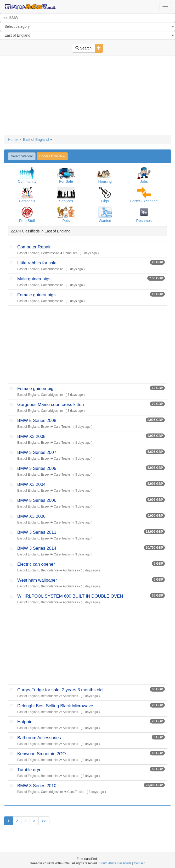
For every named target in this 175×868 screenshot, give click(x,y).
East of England (38, 140)
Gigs (105, 201)
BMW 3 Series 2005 (37, 468)
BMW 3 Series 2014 (37, 548)
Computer (70, 253)
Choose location (52, 156)
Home (13, 140)
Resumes (144, 221)
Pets (66, 221)
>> (44, 821)
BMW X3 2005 (31, 436)
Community (27, 181)
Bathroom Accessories (39, 738)
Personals (27, 201)
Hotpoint (26, 722)
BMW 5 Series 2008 (37, 421)
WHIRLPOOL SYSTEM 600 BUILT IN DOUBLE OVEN (70, 596)
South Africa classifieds (115, 863)
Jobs (144, 181)
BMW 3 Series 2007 (37, 452)
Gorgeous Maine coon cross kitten (51, 405)
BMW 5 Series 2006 (37, 500)
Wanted (105, 221)
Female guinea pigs (36, 295)
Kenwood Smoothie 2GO (42, 754)
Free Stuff (27, 221)
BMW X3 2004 (31, 484)
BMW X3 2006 (31, 516)
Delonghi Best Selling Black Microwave (55, 706)
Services (66, 201)
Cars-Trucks (62, 427)
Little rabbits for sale (37, 263)
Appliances (70, 570)
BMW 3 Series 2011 (37, 532)
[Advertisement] (88, 96)
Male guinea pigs (34, 279)
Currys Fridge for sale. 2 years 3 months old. (61, 690)
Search (83, 48)
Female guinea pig (35, 389)
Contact (139, 863)
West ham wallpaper (37, 580)
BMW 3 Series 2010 (37, 786)
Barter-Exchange (144, 201)
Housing (105, 181)
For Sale (66, 181)
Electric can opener (36, 564)
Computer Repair (34, 247)
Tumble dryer (30, 770)
